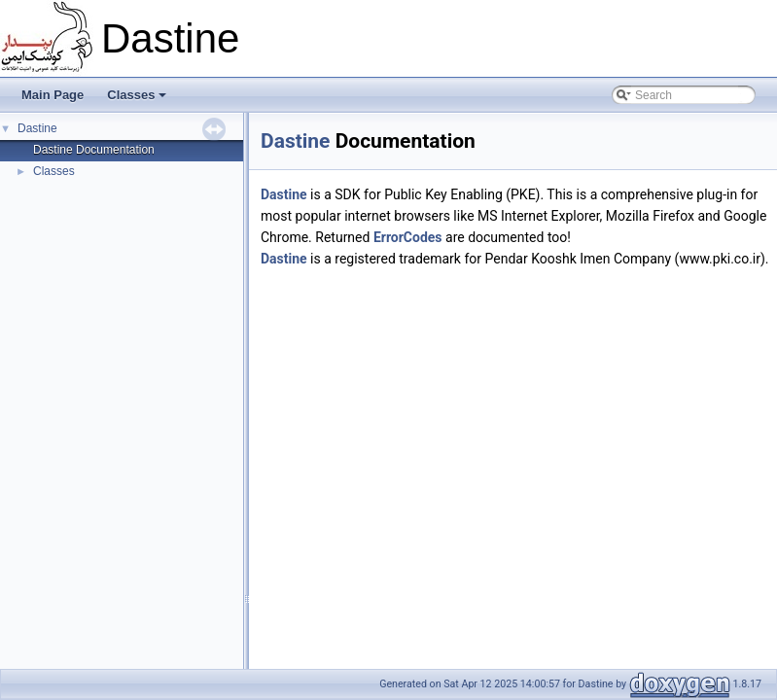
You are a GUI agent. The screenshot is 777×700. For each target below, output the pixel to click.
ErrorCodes (408, 237)
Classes (137, 95)
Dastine (37, 128)
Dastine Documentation (94, 150)
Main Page (53, 95)
